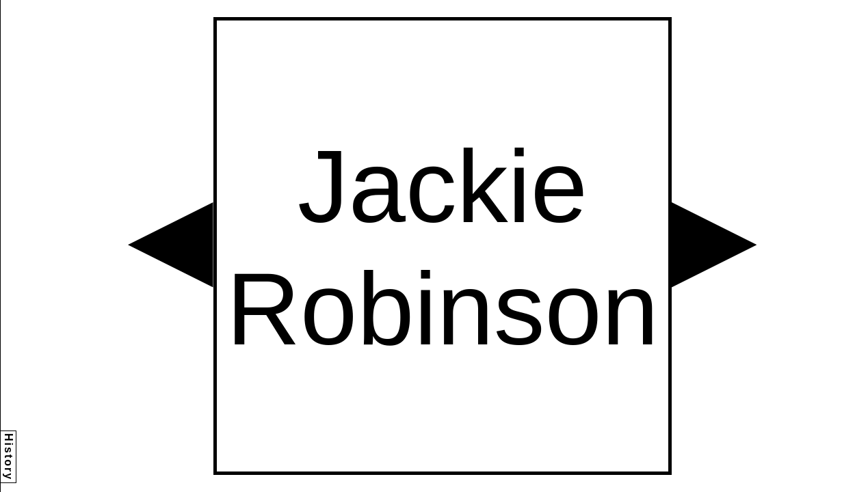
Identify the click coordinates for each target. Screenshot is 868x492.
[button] (171, 245)
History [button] (9, 457)
